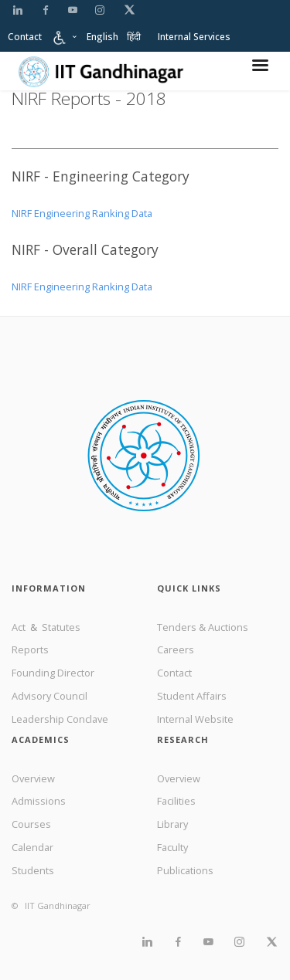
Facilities (176, 801)
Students (33, 870)
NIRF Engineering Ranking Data (82, 213)
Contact (25, 37)
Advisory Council (49, 696)
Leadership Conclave (60, 719)
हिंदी (134, 37)
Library (172, 824)
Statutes (61, 627)
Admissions (39, 801)
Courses (31, 824)
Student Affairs (192, 696)
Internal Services (194, 37)
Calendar (32, 847)
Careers (176, 649)
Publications (185, 870)
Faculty (172, 847)
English (102, 37)
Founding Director (53, 673)
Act (20, 627)
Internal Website (195, 719)
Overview (33, 778)
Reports (30, 649)
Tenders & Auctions (203, 627)
